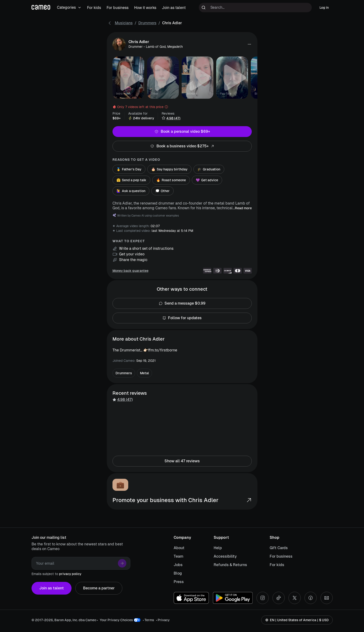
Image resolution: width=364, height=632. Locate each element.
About (179, 548)
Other (162, 191)
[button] (249, 44)
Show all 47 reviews (182, 461)
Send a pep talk (131, 180)
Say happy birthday (169, 169)
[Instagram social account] (263, 598)
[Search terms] (255, 8)
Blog (178, 573)
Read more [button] (243, 208)
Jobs (178, 565)
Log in (324, 8)
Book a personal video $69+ (182, 132)
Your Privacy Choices (116, 620)
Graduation (209, 169)
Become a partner (99, 588)
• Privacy (163, 620)
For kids (277, 565)
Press (179, 582)
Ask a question (131, 191)
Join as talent (52, 588)
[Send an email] (327, 598)
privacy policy (70, 574)
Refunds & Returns (230, 565)
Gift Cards (279, 548)
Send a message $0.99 (182, 303)
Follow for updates (182, 318)
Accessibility (225, 556)
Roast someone (171, 180)
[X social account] (295, 598)
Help (218, 548)
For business (281, 556)
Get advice (207, 180)
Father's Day (129, 169)
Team (178, 556)
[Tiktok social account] (279, 598)
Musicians (124, 23)
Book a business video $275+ (182, 146)
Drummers (147, 23)
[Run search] (204, 8)
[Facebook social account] (311, 598)
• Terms (148, 620)
